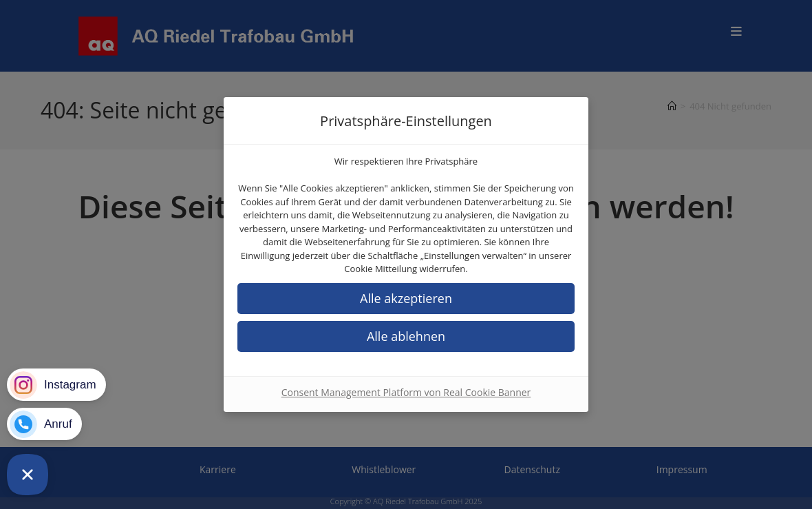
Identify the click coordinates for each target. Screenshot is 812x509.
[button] (406, 299)
